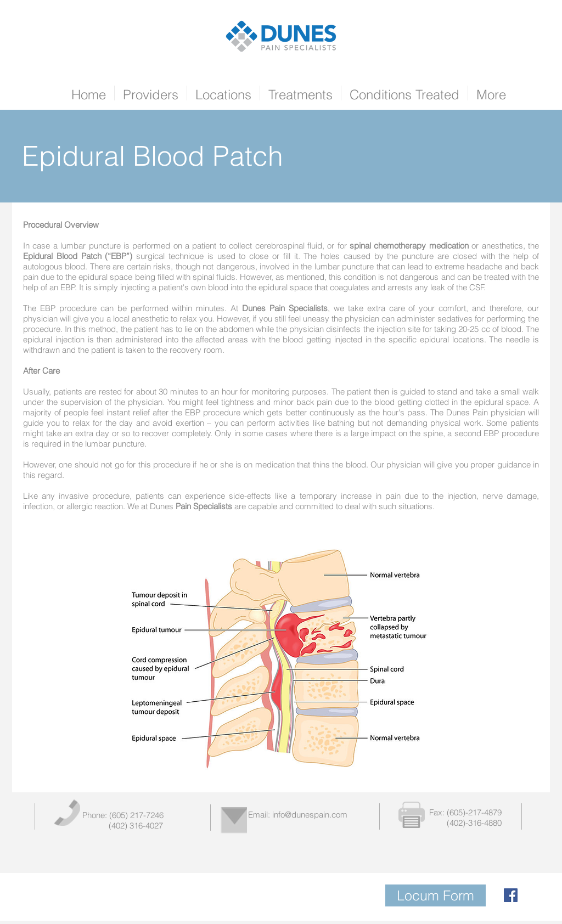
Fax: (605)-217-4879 (465, 812)
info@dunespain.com (310, 815)
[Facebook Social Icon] (511, 895)
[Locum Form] (435, 895)
